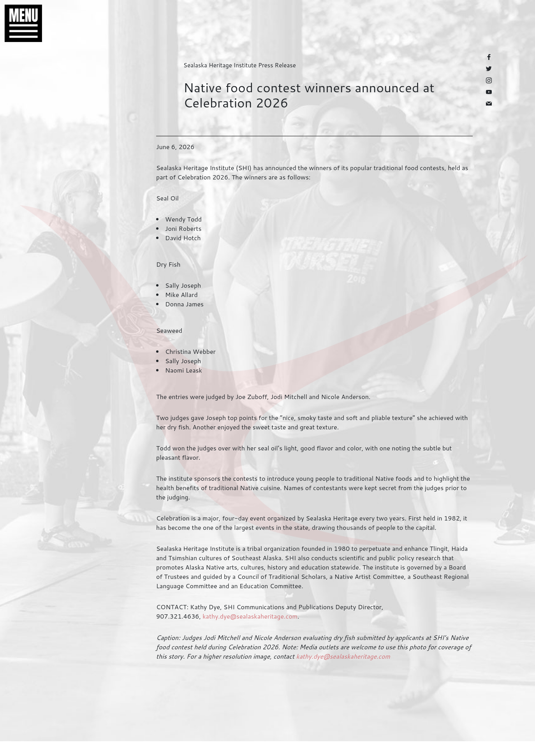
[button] (19, 23)
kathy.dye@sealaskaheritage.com (250, 616)
